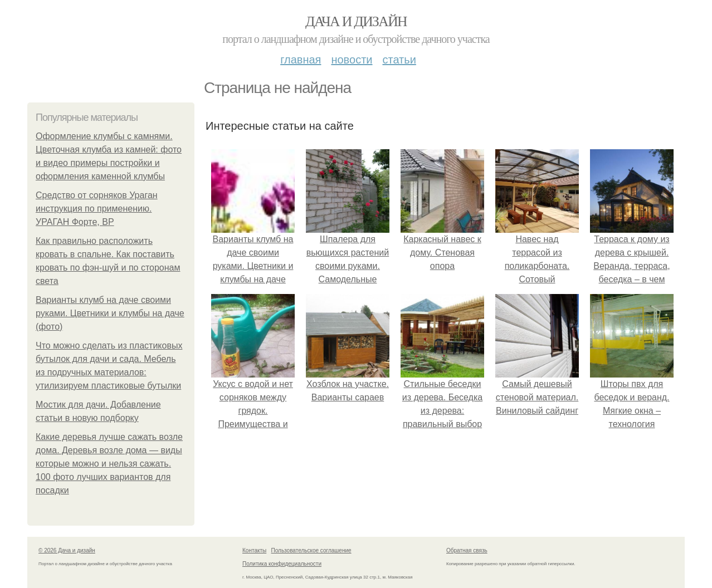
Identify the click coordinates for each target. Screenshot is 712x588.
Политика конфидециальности (282, 564)
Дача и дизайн (356, 21)
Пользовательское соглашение (311, 550)
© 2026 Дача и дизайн (67, 550)
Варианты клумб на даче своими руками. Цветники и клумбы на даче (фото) (110, 313)
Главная (301, 60)
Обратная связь (467, 550)
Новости (352, 60)
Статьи (399, 60)
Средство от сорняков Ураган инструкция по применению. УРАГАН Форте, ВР (97, 209)
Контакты (254, 550)
